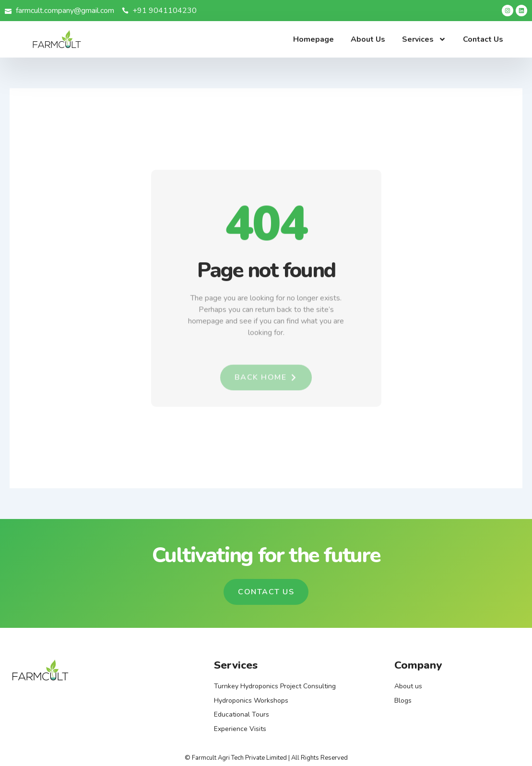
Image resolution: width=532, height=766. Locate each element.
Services (424, 39)
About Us (368, 39)
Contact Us (483, 39)
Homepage (313, 39)
